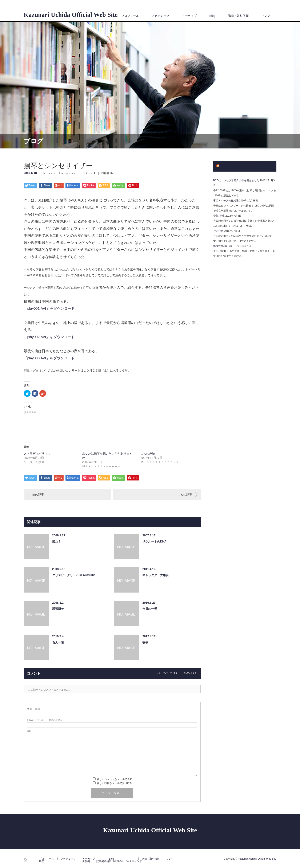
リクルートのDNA (154, 541)
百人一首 (58, 642)
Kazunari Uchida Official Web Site (71, 15)
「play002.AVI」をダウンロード (49, 337)
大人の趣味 (148, 454)
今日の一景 (150, 609)
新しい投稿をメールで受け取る (115, 783)
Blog (212, 16)
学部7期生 (219, 216)
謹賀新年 (58, 609)
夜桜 (145, 642)
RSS (26, 860)
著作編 (86, 861)
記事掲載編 (103, 861)
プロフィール (130, 16)
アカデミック (160, 16)
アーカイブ (189, 16)
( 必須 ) (34, 709)
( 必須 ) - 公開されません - (46, 720)
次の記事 (186, 495)
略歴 (41, 861)
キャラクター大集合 (156, 575)
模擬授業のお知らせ (225, 246)
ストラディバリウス (37, 454)
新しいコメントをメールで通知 (115, 779)
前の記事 (38, 495)
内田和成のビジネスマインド (242, 166)
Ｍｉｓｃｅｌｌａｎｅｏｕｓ (60, 173)
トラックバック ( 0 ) (166, 673)
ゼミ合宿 (218, 231)
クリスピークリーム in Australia (74, 575)
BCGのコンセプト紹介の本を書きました (236, 180)
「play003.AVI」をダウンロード (49, 358)
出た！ (57, 541)
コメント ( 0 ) (190, 673)
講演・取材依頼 (238, 16)
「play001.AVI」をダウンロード (49, 309)
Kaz (113, 173)
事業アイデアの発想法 (226, 201)
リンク (266, 16)
